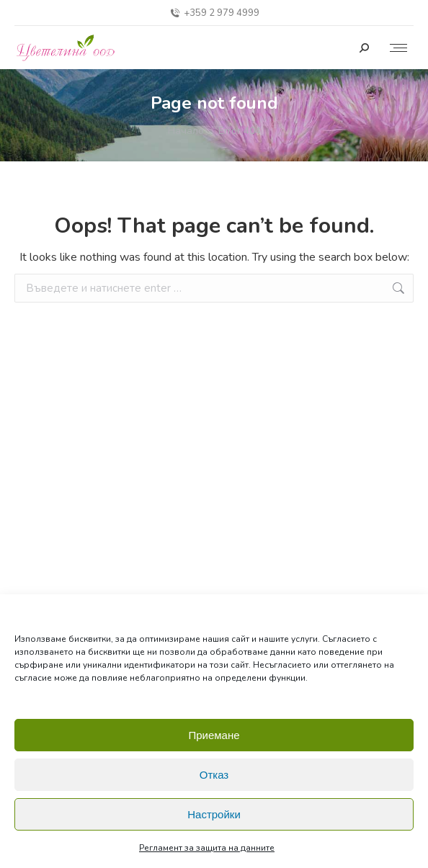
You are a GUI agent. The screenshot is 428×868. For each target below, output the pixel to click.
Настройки (214, 814)
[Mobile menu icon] (398, 48)
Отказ (214, 775)
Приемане (214, 735)
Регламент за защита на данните (207, 848)
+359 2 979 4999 (214, 13)
